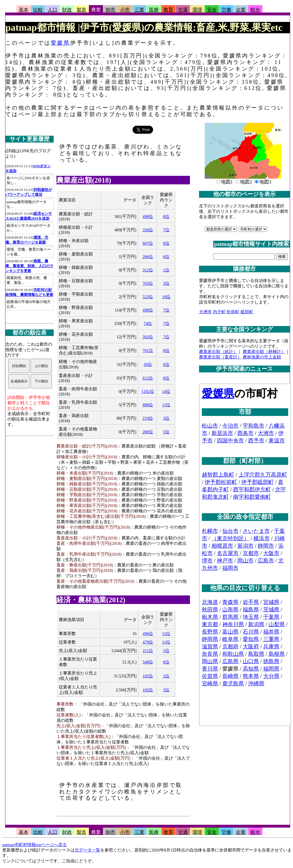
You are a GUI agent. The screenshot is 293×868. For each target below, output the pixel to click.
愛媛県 (60, 43)
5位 (166, 432)
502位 (148, 337)
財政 (67, 10)
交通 (183, 10)
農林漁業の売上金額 (262, 357)
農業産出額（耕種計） (264, 352)
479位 (148, 642)
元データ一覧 (87, 850)
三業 (139, 10)
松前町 (233, 312)
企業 (241, 10)
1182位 (148, 391)
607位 (148, 243)
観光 (255, 10)
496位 (148, 634)
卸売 (110, 10)
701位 (148, 351)
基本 (24, 10)
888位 (148, 405)
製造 (81, 10)
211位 (148, 651)
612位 (148, 378)
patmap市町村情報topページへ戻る (34, 845)
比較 (38, 10)
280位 (148, 432)
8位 (166, 217)
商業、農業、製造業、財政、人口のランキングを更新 (29, 266)
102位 (148, 690)
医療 (154, 10)
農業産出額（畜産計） (220, 357)
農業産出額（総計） (218, 352)
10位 (166, 297)
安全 (212, 10)
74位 (148, 323)
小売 (125, 10)
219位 (148, 418)
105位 (148, 676)
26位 (148, 364)
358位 (148, 230)
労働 (226, 10)
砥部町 (247, 312)
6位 (166, 257)
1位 (166, 270)
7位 (166, 230)
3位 (166, 283)
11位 (166, 405)
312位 (148, 270)
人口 (53, 10)
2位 (166, 676)
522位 (148, 297)
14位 (166, 391)
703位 (148, 283)
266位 (148, 257)
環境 (197, 10)
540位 (148, 662)
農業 (96, 10)
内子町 (219, 312)
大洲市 (205, 312)
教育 (168, 10)
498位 (148, 217)
